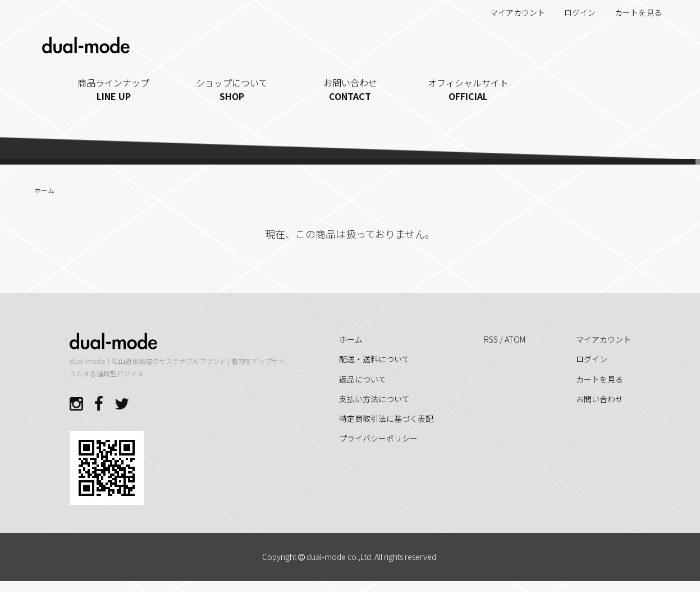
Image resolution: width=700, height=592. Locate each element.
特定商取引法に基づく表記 (386, 418)
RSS (491, 339)
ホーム (44, 190)
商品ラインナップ (114, 89)
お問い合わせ (350, 89)
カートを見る (632, 12)
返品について (363, 379)
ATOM (515, 339)
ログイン (574, 12)
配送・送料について (374, 359)
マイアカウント (512, 12)
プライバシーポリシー (378, 438)
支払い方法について (374, 399)
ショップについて (232, 89)
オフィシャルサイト (468, 89)
